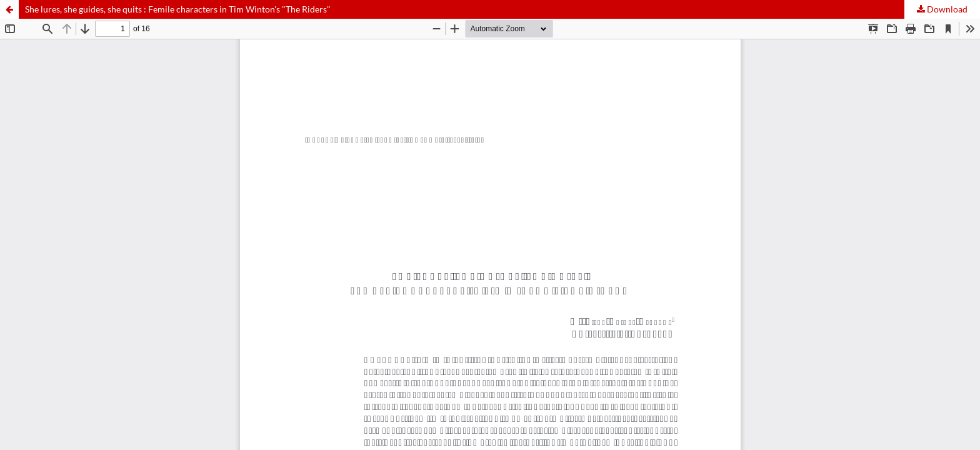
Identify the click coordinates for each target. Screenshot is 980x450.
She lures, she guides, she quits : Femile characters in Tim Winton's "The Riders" (178, 9)
